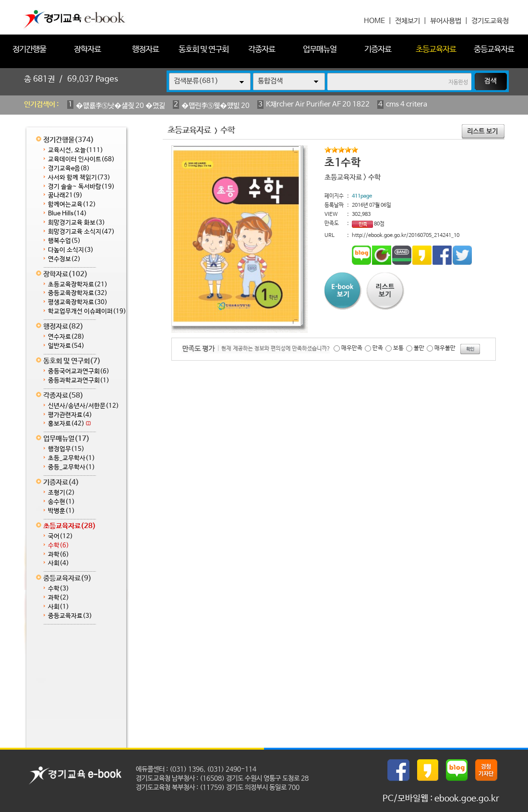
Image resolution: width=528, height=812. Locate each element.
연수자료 (66, 337)
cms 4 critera (407, 104)
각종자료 (262, 50)
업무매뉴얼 (320, 50)
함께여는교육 (72, 205)
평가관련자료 (70, 415)
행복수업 (64, 241)
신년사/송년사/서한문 (84, 406)
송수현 (61, 502)
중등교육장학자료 (78, 293)
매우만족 (352, 348)
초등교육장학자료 (78, 285)
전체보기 (408, 21)
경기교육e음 (69, 169)
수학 (59, 546)
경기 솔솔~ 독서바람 (81, 187)
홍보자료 (69, 424)
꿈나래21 (65, 195)
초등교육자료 (436, 50)
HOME (374, 21)
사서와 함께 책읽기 (79, 178)
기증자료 (378, 50)
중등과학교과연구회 (79, 381)
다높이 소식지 (71, 250)
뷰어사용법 (446, 21)
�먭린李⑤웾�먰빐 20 (216, 106)
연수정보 (64, 259)
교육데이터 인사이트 (81, 159)
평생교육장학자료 (78, 302)
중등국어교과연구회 (79, 371)
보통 (398, 348)
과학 (59, 555)
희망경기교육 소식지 (81, 232)
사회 (59, 563)
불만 (419, 348)
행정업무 (66, 449)
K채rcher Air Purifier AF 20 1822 (318, 104)
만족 (378, 348)
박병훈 (61, 511)
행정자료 (145, 50)
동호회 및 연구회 (204, 50)
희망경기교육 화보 (77, 223)
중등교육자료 (494, 50)
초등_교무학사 (72, 458)
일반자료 (66, 346)
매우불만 (445, 348)
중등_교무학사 (72, 467)
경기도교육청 (490, 21)
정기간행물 (29, 50)
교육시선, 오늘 (76, 150)
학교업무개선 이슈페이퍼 (87, 312)
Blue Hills (67, 214)
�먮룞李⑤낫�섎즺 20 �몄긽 (120, 106)
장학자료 (87, 50)
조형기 (61, 493)
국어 (60, 536)
